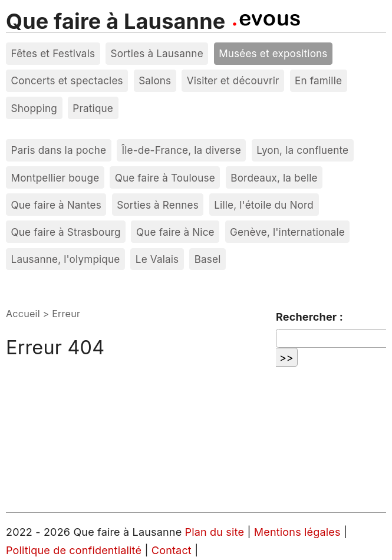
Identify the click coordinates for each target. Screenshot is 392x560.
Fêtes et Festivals (53, 53)
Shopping (34, 108)
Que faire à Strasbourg (66, 232)
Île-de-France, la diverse (182, 150)
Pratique (93, 108)
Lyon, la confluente (302, 150)
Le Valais (157, 259)
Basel (208, 259)
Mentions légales (299, 532)
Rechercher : (309, 317)
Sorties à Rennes (158, 205)
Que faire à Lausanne (116, 21)
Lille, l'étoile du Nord (264, 205)
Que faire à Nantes (56, 205)
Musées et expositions (273, 53)
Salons (155, 80)
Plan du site (215, 532)
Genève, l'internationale (287, 232)
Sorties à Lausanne (157, 53)
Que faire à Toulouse (165, 178)
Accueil (23, 314)
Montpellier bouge (55, 178)
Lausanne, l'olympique (66, 259)
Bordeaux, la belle (274, 178)
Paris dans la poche (59, 150)
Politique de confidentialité (75, 550)
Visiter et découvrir (233, 80)
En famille (318, 80)
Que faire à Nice (175, 232)
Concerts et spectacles (67, 80)
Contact (173, 550)
